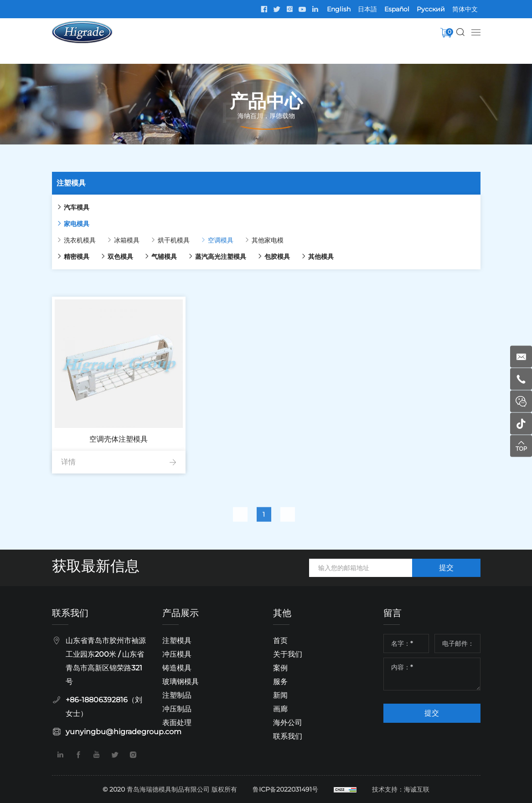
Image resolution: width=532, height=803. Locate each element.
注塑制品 (177, 695)
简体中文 (465, 9)
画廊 (280, 709)
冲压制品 (177, 709)
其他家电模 (252, 240)
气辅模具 (149, 257)
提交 (446, 568)
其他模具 (305, 257)
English (339, 9)
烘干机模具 (158, 240)
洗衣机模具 (64, 240)
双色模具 (105, 257)
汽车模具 (61, 207)
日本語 (367, 9)
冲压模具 (177, 654)
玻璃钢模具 (181, 682)
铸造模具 (177, 668)
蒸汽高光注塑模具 (205, 257)
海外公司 (288, 723)
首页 (280, 641)
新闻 (280, 695)
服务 (280, 682)
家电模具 (61, 224)
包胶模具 (262, 257)
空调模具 (205, 240)
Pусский (431, 9)
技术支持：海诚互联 (401, 789)
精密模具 (61, 257)
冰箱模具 (111, 240)
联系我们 (288, 736)
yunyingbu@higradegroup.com (124, 732)
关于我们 (288, 654)
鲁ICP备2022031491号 (285, 789)
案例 (280, 668)
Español (397, 9)
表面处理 (177, 723)
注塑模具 (177, 641)
